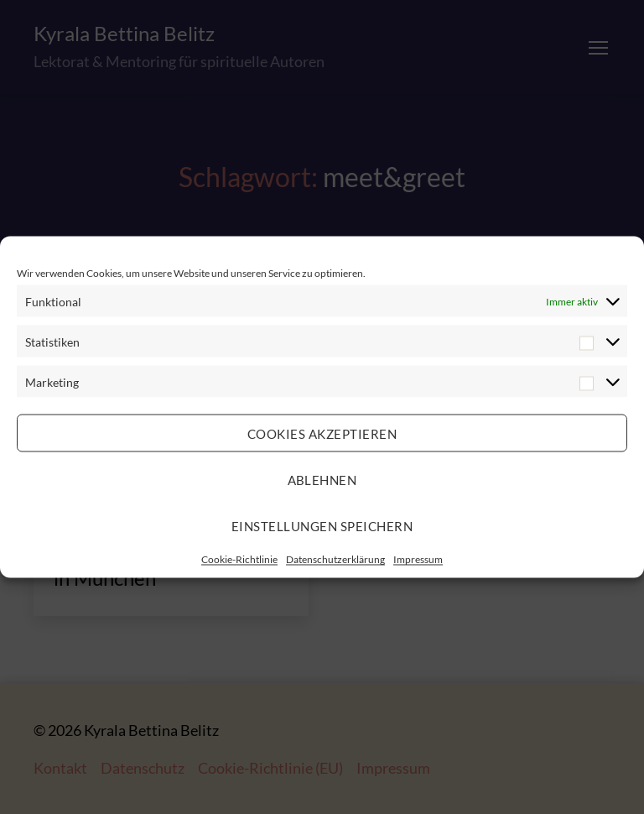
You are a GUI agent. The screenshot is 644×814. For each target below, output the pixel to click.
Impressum (418, 559)
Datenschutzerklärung (335, 559)
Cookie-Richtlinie (239, 559)
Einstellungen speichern (322, 525)
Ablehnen (322, 479)
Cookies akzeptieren (322, 433)
